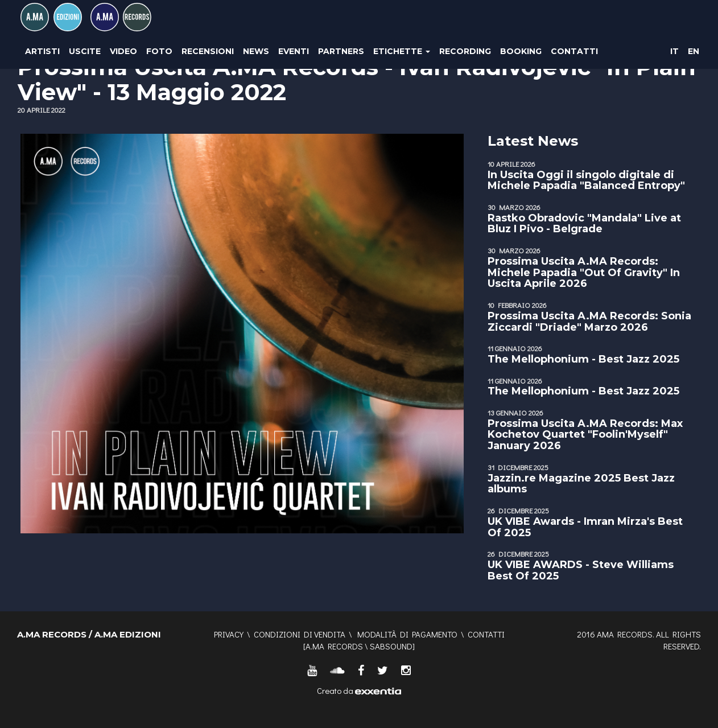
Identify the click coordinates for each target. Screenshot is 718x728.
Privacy (229, 634)
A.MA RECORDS (334, 646)
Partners (341, 51)
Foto (159, 51)
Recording (465, 51)
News (256, 51)
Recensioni (208, 51)
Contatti (574, 51)
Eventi (294, 51)
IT (674, 51)
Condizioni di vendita (300, 634)
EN (694, 51)
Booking (521, 51)
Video (123, 51)
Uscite (85, 51)
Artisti (42, 51)
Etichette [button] (402, 51)
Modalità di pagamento (407, 634)
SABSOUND (391, 646)
